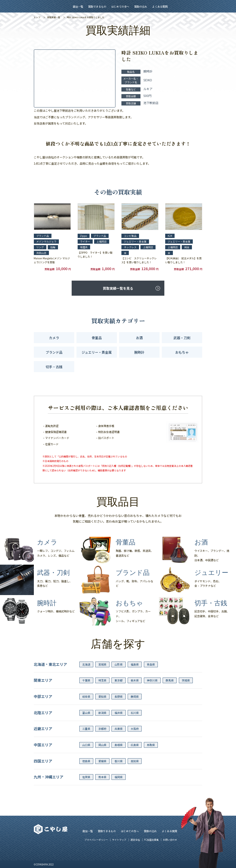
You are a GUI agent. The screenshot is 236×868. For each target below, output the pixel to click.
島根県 (119, 745)
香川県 (119, 761)
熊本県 (102, 777)
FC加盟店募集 (151, 840)
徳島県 (86, 761)
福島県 (134, 664)
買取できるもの (97, 7)
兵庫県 (119, 729)
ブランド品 (54, 352)
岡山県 (102, 745)
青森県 (151, 664)
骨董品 (97, 338)
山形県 (119, 664)
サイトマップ (119, 840)
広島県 (134, 745)
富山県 (86, 713)
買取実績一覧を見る (118, 288)
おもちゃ (182, 352)
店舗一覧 (78, 7)
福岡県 (119, 777)
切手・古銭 (54, 367)
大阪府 (134, 729)
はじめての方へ (120, 7)
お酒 (139, 338)
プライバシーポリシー (96, 840)
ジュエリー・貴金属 (97, 352)
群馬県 (170, 680)
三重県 (86, 729)
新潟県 (102, 713)
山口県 (86, 745)
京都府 (102, 729)
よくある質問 (160, 7)
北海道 (86, 664)
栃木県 (134, 680)
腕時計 (139, 352)
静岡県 (134, 697)
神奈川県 (152, 680)
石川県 (134, 713)
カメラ (54, 338)
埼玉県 (102, 680)
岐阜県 (86, 697)
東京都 (119, 680)
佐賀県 (86, 777)
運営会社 (135, 840)
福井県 (119, 713)
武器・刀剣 (182, 338)
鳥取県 (151, 745)
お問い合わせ (170, 840)
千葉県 (86, 680)
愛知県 (102, 697)
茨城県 (186, 680)
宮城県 (102, 664)
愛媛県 (102, 761)
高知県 (134, 761)
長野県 (119, 697)
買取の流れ (141, 7)
